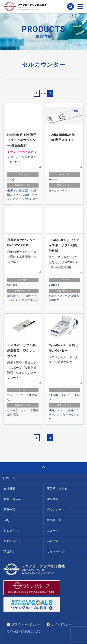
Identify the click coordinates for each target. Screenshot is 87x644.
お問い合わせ (12, 541)
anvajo (11, 179)
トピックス (11, 531)
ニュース (53, 531)
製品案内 (53, 499)
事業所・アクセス (59, 489)
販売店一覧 (54, 520)
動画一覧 (9, 510)
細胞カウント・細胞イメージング (22, 195)
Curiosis (12, 285)
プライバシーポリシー (26, 624)
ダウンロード (56, 510)
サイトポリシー (61, 624)
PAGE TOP (43, 468)
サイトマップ (56, 552)
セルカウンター (29, 199)
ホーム (11, 478)
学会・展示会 (12, 499)
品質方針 (53, 541)
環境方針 (9, 552)
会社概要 (9, 489)
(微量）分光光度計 (19, 190)
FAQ (6, 520)
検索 (71, 7)
